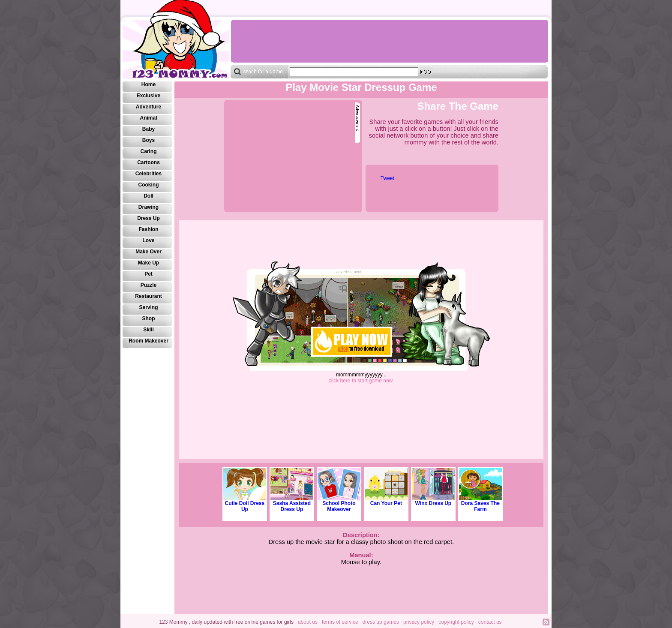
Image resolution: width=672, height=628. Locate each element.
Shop (149, 319)
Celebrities (148, 174)
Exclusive (148, 96)
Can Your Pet (386, 501)
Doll (148, 196)
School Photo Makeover (339, 504)
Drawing (148, 207)
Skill (148, 330)
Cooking (149, 185)
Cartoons (148, 162)
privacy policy (419, 622)
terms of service (340, 622)
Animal (148, 118)
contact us (490, 622)
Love (148, 240)
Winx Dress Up (433, 501)
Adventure (148, 107)
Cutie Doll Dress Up (245, 504)
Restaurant (148, 296)
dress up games (381, 622)
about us (308, 622)
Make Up (148, 263)
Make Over (148, 252)
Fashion (148, 229)
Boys (148, 140)
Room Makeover (148, 341)
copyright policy (456, 622)
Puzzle (148, 285)
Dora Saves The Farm (480, 504)
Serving (148, 307)
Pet (148, 274)
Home (148, 84)
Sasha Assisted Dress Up (292, 504)
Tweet (387, 178)
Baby (148, 129)
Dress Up (148, 218)
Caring (148, 151)
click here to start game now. (361, 381)
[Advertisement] (389, 41)
